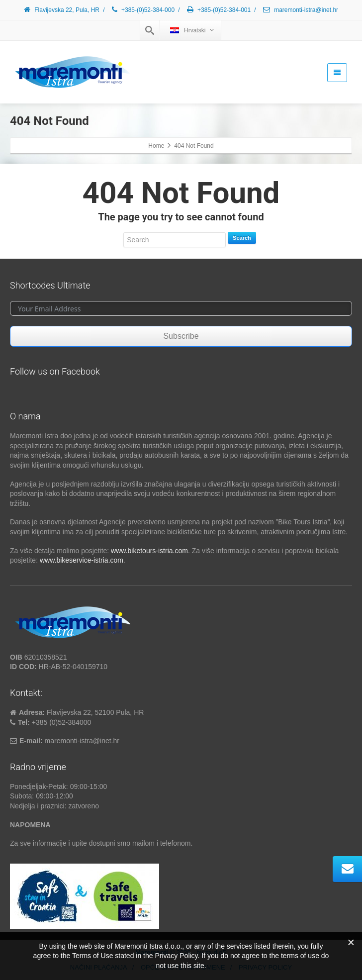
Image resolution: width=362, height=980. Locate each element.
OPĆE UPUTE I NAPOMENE (183, 967)
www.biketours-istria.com (149, 551)
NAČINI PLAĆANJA (99, 967)
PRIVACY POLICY (265, 967)
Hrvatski (192, 30)
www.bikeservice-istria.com (82, 560)
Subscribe (181, 336)
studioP (216, 952)
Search (242, 238)
